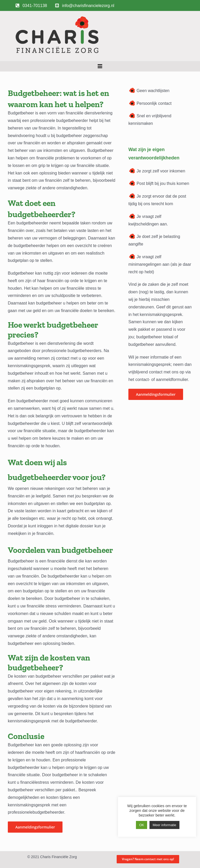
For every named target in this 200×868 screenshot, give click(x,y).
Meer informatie (164, 825)
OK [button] (142, 825)
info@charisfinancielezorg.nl (85, 6)
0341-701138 (31, 6)
